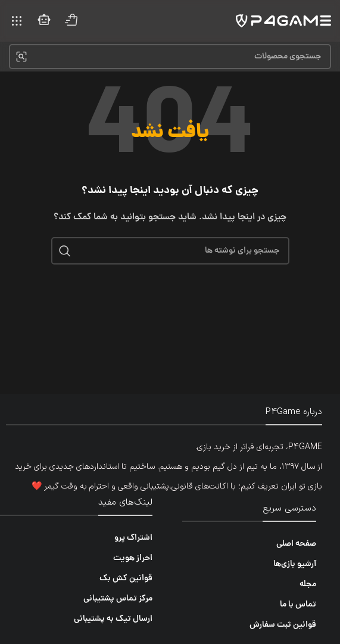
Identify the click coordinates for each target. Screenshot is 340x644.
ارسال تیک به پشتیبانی (113, 619)
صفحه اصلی (296, 544)
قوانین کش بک (126, 578)
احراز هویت (133, 558)
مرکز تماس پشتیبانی (118, 599)
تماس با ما (298, 605)
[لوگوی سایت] (283, 21)
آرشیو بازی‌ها (295, 564)
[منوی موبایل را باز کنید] (17, 21)
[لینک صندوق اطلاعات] (71, 21)
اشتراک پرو (133, 538)
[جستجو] (170, 57)
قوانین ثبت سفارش (283, 625)
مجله (308, 584)
